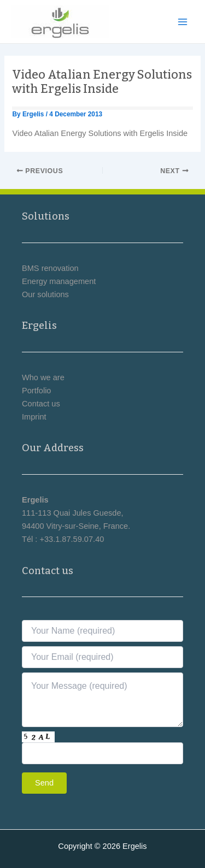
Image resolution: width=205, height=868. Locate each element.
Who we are (43, 377)
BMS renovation (50, 268)
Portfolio (36, 391)
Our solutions (45, 294)
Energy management (59, 281)
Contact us (41, 404)
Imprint (34, 417)
